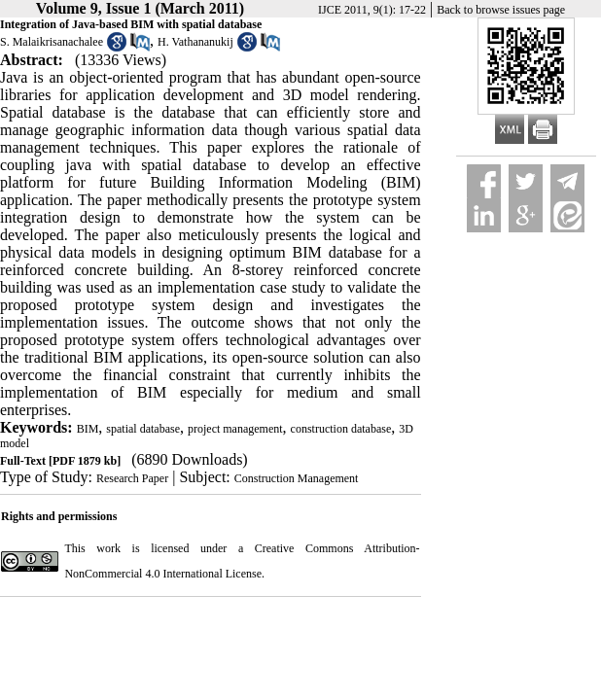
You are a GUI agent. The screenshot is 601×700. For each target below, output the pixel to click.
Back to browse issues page (501, 10)
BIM (88, 429)
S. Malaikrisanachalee (52, 42)
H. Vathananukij (195, 42)
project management (235, 429)
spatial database (143, 429)
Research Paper (132, 478)
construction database (341, 429)
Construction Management (297, 478)
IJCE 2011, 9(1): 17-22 (372, 10)
